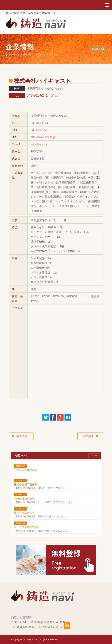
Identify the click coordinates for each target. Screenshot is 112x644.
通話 (54, 95)
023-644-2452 (26, 627)
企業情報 (25, 54)
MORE (94, 455)
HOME (12, 54)
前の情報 (23, 436)
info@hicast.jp (39, 144)
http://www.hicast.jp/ (43, 137)
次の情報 (88, 436)
